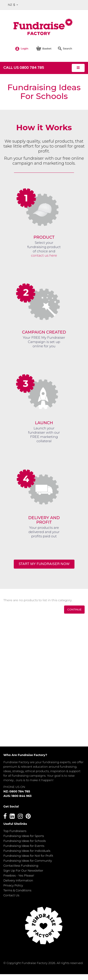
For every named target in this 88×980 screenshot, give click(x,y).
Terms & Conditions (17, 890)
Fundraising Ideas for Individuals (27, 851)
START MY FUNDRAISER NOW (44, 564)
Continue (74, 610)
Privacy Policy (13, 885)
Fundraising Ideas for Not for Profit (28, 856)
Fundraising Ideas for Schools (25, 841)
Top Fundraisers (15, 831)
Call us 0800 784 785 (24, 68)
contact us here (44, 255)
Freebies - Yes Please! (19, 875)
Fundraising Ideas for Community (28, 861)
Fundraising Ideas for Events (24, 846)
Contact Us (11, 895)
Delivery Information (18, 880)
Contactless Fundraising (21, 866)
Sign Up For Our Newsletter (23, 870)
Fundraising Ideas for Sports (24, 836)
